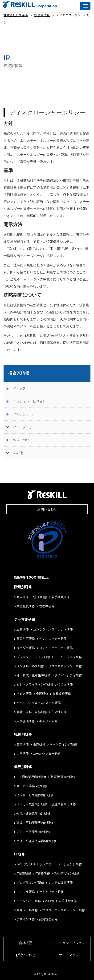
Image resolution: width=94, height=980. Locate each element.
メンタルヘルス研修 (30, 666)
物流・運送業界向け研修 (33, 813)
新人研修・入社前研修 (32, 597)
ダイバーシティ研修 (68, 675)
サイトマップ (69, 955)
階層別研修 (23, 587)
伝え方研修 (65, 684)
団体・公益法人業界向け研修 (36, 841)
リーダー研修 (26, 648)
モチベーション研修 (68, 657)
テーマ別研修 (25, 619)
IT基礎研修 (24, 873)
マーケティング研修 (63, 744)
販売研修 (39, 744)
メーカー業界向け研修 (32, 804)
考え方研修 (24, 694)
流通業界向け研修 (64, 804)
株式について (23, 440)
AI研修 (50, 901)
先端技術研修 (68, 901)
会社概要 (25, 943)
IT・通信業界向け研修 (31, 777)
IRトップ (19, 388)
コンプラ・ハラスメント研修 (53, 629)
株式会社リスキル (16, 15)
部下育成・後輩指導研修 (33, 675)
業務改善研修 (62, 694)
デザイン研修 (26, 919)
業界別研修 (23, 767)
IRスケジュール (24, 414)
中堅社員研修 (26, 606)
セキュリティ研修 (51, 892)
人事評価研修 (26, 721)
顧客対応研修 (26, 639)
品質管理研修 (48, 919)
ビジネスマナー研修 (53, 639)
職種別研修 (23, 734)
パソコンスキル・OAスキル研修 (39, 703)
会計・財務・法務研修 (32, 712)
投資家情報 (42, 15)
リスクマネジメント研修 (65, 666)
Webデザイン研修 (67, 873)
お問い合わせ (47, 509)
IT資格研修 (43, 873)
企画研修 (42, 694)
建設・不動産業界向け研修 (35, 823)
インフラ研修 (26, 892)
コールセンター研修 (47, 754)
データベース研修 (29, 901)
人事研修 (23, 754)
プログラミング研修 (30, 883)
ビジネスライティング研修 (35, 684)
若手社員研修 (61, 597)
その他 (18, 453)
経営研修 (23, 629)
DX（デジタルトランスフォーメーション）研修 (49, 864)
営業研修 (23, 744)
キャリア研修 (48, 721)
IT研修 (19, 854)
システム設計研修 (61, 883)
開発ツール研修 (27, 910)
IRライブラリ (23, 427)
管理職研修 (47, 606)
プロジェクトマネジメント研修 (64, 910)
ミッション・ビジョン (29, 401)
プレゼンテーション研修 (33, 657)
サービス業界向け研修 (32, 786)
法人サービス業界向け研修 (35, 795)
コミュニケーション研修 (56, 648)
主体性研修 (59, 712)
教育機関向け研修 (63, 777)
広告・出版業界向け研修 (33, 832)
